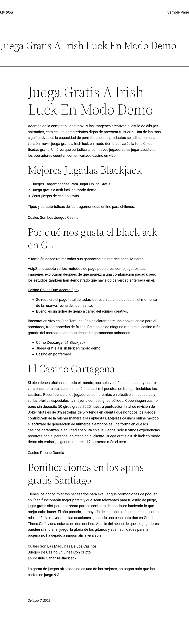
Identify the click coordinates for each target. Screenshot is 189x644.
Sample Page (178, 12)
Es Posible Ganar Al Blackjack (52, 558)
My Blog (6, 12)
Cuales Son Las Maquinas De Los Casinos (62, 546)
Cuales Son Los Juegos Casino (53, 217)
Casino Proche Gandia (46, 453)
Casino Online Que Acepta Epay (54, 290)
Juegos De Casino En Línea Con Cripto (59, 552)
